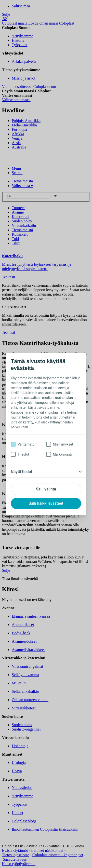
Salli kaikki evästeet (46, 503)
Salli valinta (46, 489)
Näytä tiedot (21, 472)
